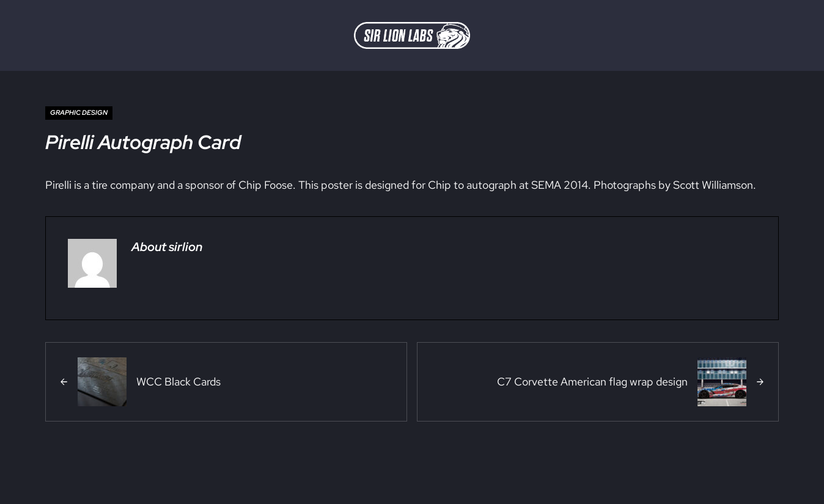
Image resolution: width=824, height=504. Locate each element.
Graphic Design (79, 112)
